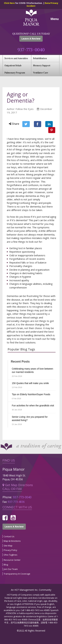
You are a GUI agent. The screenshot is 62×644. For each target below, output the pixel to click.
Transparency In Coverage (17, 574)
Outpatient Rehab (13, 66)
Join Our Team (11, 569)
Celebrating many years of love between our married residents (33, 370)
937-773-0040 (31, 50)
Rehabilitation (40, 58)
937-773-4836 (16, 502)
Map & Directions (12, 541)
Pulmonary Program (15, 73)
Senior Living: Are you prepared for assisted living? (30, 419)
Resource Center (12, 560)
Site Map (8, 546)
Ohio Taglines (10, 555)
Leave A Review (31, 38)
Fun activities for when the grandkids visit (33, 406)
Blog (6, 565)
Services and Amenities (16, 58)
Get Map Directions (18, 485)
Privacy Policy (10, 550)
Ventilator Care (41, 73)
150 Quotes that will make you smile (30, 383)
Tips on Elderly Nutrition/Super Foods (31, 394)
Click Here (10, 3)
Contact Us (9, 536)
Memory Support (42, 66)
